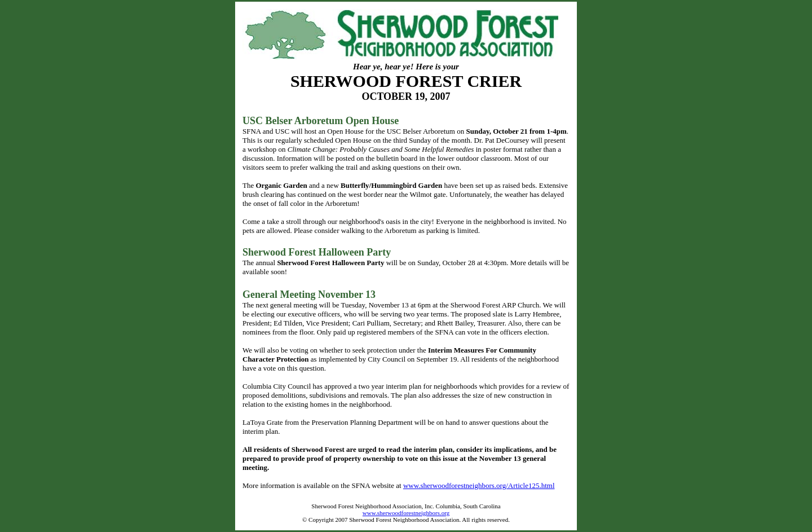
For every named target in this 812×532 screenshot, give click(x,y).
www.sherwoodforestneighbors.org (406, 513)
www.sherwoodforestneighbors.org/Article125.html (479, 485)
